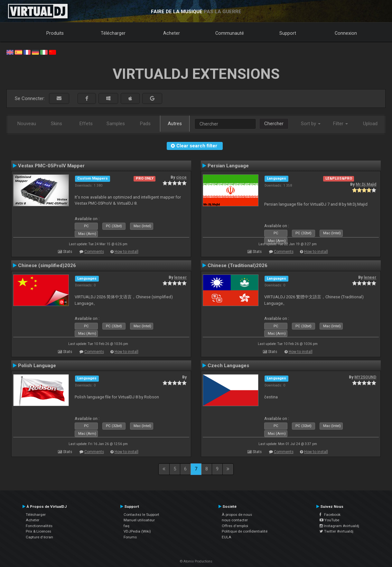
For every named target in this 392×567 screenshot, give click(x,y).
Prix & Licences (38, 531)
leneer (180, 277)
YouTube (329, 520)
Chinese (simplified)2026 (47, 265)
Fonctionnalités (39, 526)
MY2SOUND (365, 377)
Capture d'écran (39, 537)
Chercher (274, 124)
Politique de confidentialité (245, 531)
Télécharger (113, 33)
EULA (227, 537)
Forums (130, 537)
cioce (181, 177)
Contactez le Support (141, 515)
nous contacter (235, 520)
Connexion (346, 33)
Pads (145, 124)
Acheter (172, 33)
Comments (94, 252)
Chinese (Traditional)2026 (238, 265)
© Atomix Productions (196, 561)
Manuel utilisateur (139, 520)
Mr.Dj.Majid (366, 184)
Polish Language (37, 366)
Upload (370, 124)
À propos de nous (237, 515)
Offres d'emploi (235, 526)
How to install (126, 252)
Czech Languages (228, 366)
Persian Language (228, 166)
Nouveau (27, 124)
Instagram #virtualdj (339, 526)
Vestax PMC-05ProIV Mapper (51, 166)
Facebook (330, 515)
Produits (55, 33)
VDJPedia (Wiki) (137, 531)
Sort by (311, 124)
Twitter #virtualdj (336, 531)
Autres (175, 124)
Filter (341, 124)
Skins (56, 124)
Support (288, 33)
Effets (86, 124)
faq (126, 526)
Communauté (230, 33)
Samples (116, 124)
